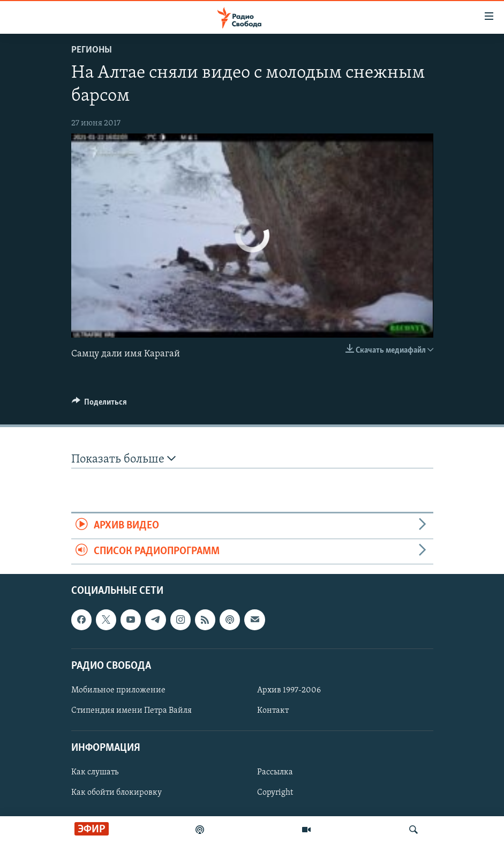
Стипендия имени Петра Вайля (131, 711)
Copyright (275, 793)
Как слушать (95, 772)
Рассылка (275, 772)
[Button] (100, 405)
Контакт (273, 711)
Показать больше (123, 459)
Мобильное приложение (118, 690)
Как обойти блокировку (116, 793)
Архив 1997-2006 (289, 690)
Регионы (92, 50)
